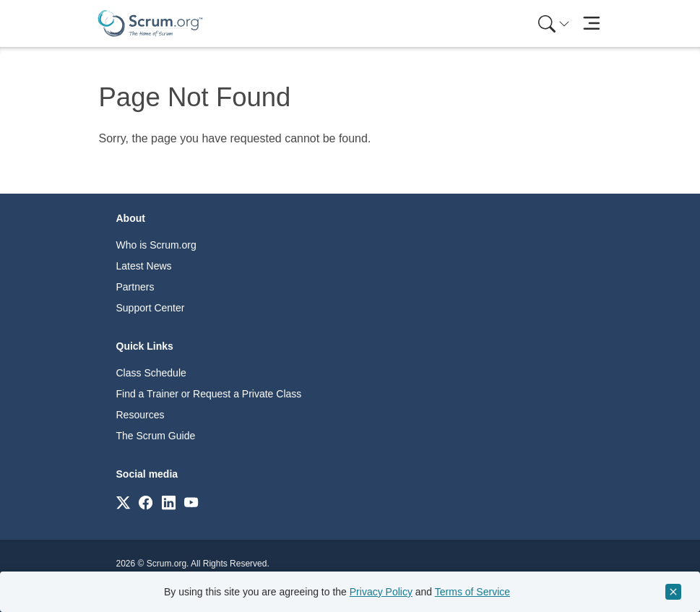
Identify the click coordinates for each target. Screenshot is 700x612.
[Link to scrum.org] (123, 502)
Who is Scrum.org (156, 245)
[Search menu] (554, 23)
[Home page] (150, 23)
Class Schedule (151, 373)
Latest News (144, 266)
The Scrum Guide (156, 436)
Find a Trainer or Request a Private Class (209, 394)
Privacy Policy (381, 592)
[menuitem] (553, 23)
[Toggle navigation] (592, 23)
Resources (141, 415)
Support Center (151, 308)
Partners (135, 287)
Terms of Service (472, 592)
